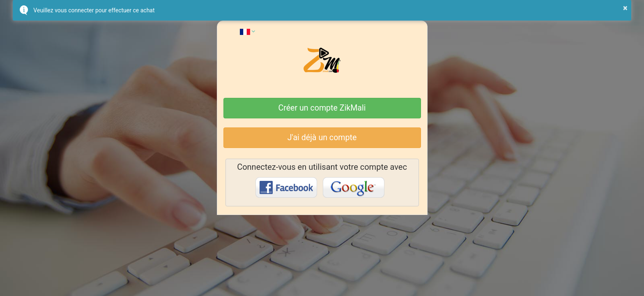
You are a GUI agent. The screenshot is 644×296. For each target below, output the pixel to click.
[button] (247, 31)
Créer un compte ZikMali (322, 108)
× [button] (625, 8)
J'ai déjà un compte (322, 138)
